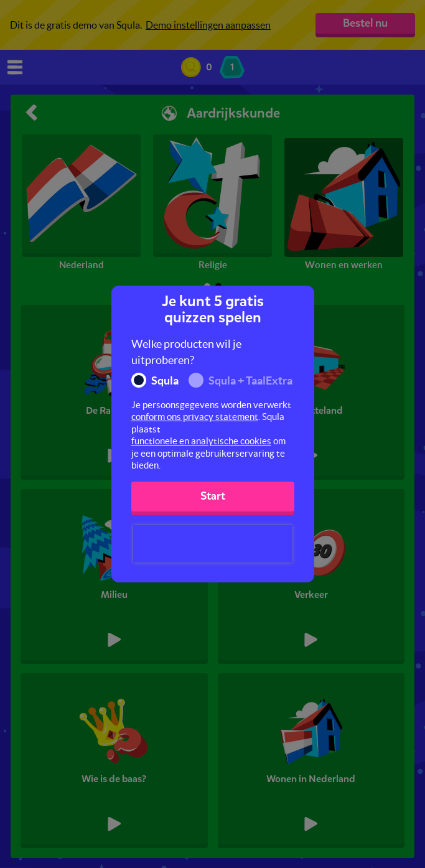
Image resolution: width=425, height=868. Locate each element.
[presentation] (213, 544)
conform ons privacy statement (195, 417)
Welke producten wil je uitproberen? (186, 352)
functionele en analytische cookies (201, 441)
